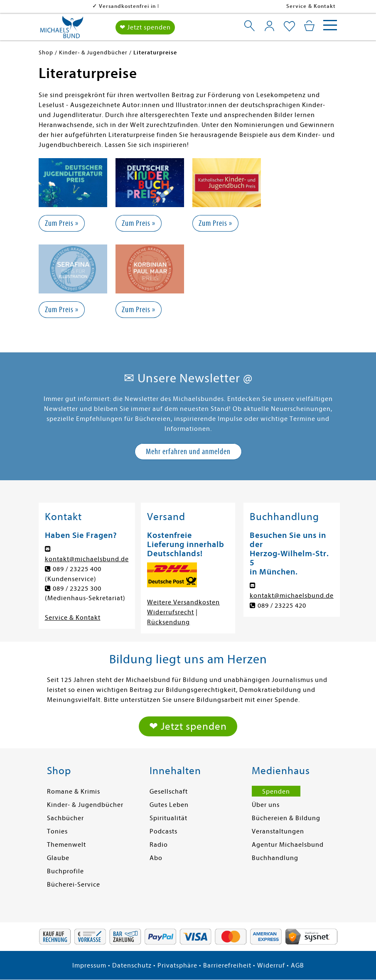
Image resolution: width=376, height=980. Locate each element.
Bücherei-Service (74, 885)
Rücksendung (168, 622)
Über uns (266, 805)
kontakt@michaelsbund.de (87, 559)
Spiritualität (168, 818)
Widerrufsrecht (171, 612)
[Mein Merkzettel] (289, 27)
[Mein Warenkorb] (309, 26)
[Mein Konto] (269, 26)
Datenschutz (132, 965)
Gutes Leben (169, 805)
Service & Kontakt (311, 6)
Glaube (58, 858)
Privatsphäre (177, 965)
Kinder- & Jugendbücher (85, 805)
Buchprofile (65, 871)
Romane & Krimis (74, 792)
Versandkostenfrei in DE (78, 6)
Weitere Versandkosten (183, 602)
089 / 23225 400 (77, 569)
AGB (297, 965)
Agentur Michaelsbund (288, 845)
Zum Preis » (62, 223)
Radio (159, 845)
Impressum (89, 965)
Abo (156, 858)
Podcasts (163, 831)
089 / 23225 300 (77, 589)
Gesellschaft (169, 792)
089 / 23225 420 (282, 606)
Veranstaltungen (278, 831)
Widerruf (271, 965)
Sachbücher (65, 818)
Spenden (276, 792)
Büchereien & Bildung (286, 818)
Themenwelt (66, 845)
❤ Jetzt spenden (145, 27)
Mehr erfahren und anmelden (188, 451)
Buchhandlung (275, 858)
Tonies (57, 831)
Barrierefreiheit (227, 965)
